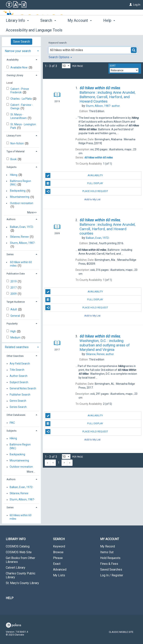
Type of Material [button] (16, 151)
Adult (14, 309)
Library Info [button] (17, 29)
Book (14, 159)
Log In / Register (112, 575)
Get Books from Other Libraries (20, 560)
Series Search (18, 407)
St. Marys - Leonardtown (19, 116)
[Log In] (131, 5)
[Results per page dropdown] (66, 66)
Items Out (107, 552)
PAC (12, 423)
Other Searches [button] (15, 356)
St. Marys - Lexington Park (23, 126)
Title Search (17, 370)
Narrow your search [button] (18, 51)
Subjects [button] (11, 167)
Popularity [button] (12, 324)
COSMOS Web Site (19, 552)
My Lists (59, 575)
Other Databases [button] (16, 415)
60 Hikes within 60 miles (21, 264)
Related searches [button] (17, 347)
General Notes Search (23, 388)
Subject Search (19, 382)
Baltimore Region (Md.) (21, 183)
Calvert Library (16, 568)
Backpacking (18, 191)
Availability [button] (13, 60)
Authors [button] (11, 219)
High (13, 331)
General (15, 316)
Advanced (60, 569)
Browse (58, 552)
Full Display (74, 183)
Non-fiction (17, 143)
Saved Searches (111, 569)
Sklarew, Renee (19, 237)
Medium (16, 338)
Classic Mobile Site (121, 632)
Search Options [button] (60, 57)
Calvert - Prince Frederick (20, 91)
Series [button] (10, 254)
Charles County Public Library (21, 575)
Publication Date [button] (16, 274)
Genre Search (18, 401)
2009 (14, 294)
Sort (113, 66)
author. (103, 106)
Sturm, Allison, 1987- (23, 243)
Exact (57, 564)
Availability (74, 175)
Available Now (19, 67)
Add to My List (92, 199)
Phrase (58, 558)
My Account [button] (80, 29)
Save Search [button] (22, 42)
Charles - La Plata (21, 99)
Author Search (19, 376)
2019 (14, 281)
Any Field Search (20, 364)
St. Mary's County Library (22, 583)
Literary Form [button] (14, 136)
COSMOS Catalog (18, 546)
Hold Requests (110, 558)
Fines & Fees (109, 564)
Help (10, 598)
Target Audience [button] (16, 302)
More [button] (111, 30)
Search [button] (48, 29)
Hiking (14, 175)
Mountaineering (20, 197)
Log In (137, 5)
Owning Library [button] (15, 75)
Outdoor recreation (22, 203)
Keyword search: (58, 43)
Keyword (59, 546)
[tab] (21, 51)
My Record (107, 546)
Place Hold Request (77, 191)
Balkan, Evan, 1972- (22, 227)
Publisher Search (20, 395)
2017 (14, 288)
